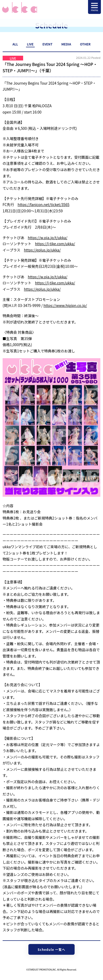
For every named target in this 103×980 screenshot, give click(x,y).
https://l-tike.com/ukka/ (55, 244)
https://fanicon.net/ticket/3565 (43, 204)
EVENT (48, 44)
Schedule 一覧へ (51, 949)
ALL (15, 44)
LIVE (30, 44)
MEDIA (66, 44)
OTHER (85, 44)
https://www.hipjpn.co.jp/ (65, 305)
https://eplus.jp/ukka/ (42, 250)
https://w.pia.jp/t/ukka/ (48, 238)
